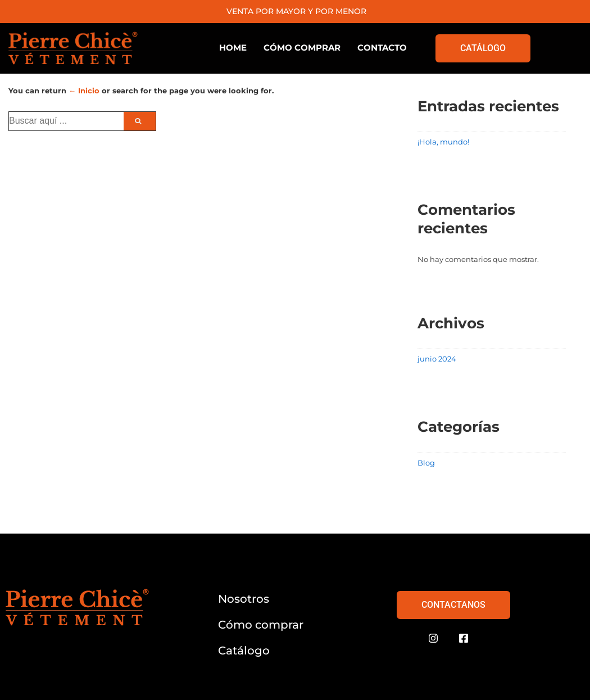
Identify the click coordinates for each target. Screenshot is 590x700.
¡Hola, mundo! (443, 142)
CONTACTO (382, 48)
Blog (426, 463)
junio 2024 (437, 359)
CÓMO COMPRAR (302, 48)
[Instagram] (433, 639)
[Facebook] (464, 639)
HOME (233, 48)
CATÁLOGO (483, 48)
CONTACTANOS (453, 605)
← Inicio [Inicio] (84, 91)
